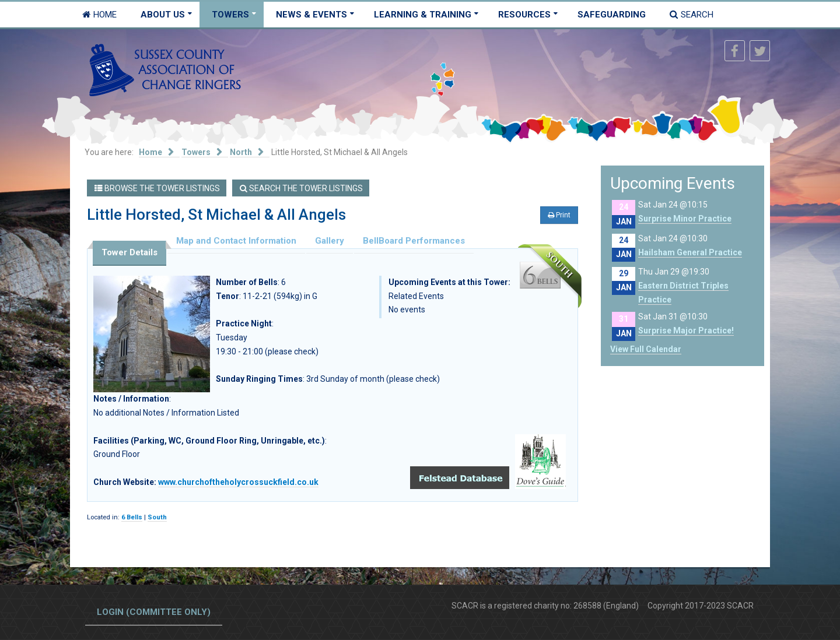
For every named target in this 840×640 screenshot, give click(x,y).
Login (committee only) (154, 612)
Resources (524, 15)
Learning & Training (423, 15)
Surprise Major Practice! (686, 330)
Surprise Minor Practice (685, 219)
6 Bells (132, 517)
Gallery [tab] (330, 241)
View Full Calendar (646, 349)
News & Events (311, 15)
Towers (230, 15)
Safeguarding (612, 15)
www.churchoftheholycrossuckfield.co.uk (238, 482)
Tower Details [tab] (129, 252)
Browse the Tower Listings (157, 188)
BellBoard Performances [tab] (414, 241)
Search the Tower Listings (301, 188)
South (157, 517)
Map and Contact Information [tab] (236, 241)
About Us (163, 15)
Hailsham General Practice (690, 252)
